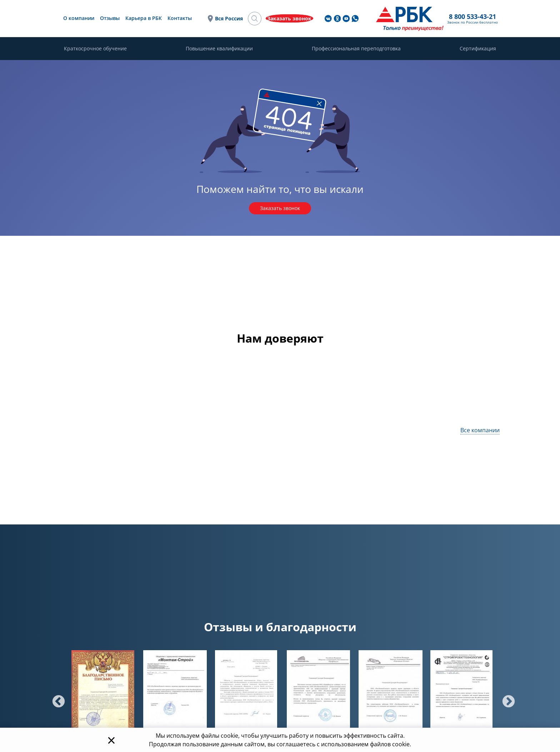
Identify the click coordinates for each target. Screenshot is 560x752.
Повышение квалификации (219, 49)
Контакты (255, 18)
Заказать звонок (280, 209)
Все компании (480, 431)
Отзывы (186, 18)
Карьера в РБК (219, 18)
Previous (55, 699)
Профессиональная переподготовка (356, 49)
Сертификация (478, 49)
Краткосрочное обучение (95, 49)
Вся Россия (297, 19)
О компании (154, 18)
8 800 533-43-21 (343, 17)
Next (505, 699)
